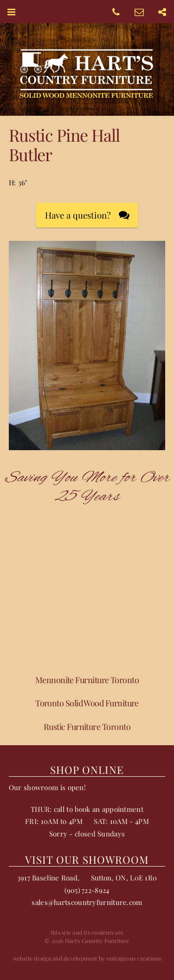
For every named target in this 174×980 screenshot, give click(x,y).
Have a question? (78, 215)
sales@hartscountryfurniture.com (87, 902)
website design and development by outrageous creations (87, 958)
